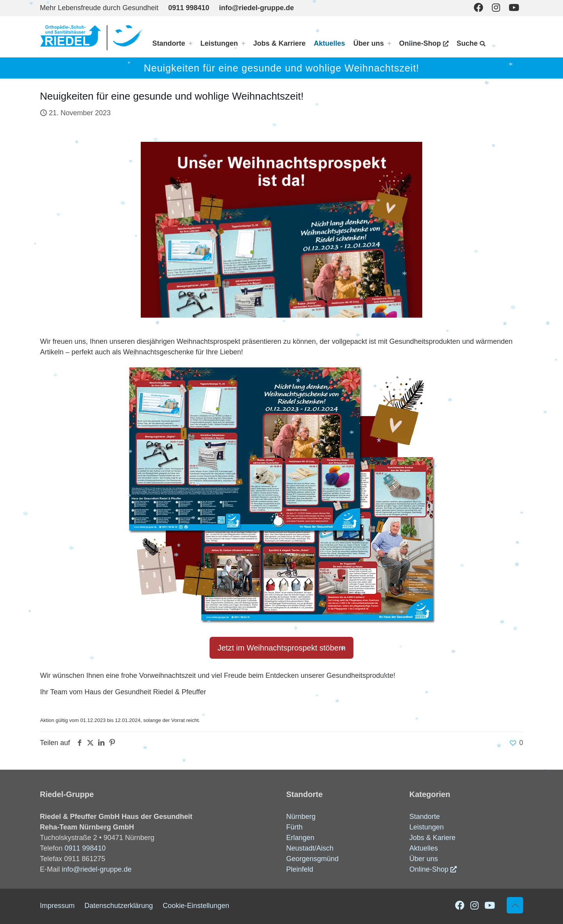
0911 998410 (85, 848)
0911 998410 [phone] (189, 8)
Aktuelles (424, 848)
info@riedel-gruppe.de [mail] (256, 8)
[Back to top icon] (515, 905)
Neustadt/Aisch (310, 848)
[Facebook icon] (479, 8)
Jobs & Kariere (432, 838)
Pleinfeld (300, 869)
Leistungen (427, 827)
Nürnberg (301, 817)
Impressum (57, 906)
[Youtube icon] (514, 8)
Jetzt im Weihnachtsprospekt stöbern (281, 648)
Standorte (425, 817)
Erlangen (300, 838)
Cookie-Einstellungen (196, 906)
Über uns (424, 859)
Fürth (294, 827)
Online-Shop (429, 869)
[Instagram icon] (496, 8)
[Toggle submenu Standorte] (191, 43)
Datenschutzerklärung (119, 906)
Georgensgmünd (312, 859)
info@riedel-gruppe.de (97, 869)
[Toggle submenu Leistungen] (244, 43)
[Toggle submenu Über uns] (389, 43)
